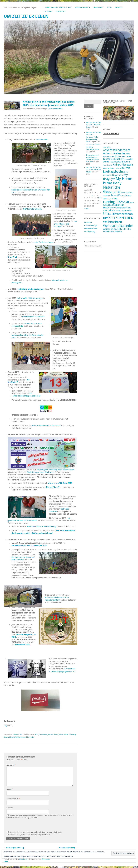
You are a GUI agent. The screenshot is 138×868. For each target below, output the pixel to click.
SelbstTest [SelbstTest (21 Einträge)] (108, 205)
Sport (109, 7)
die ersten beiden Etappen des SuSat (26, 395)
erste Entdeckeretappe (44, 242)
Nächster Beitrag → (68, 848)
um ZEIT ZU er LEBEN (26, 16)
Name (10, 789)
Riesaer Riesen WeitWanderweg (15, 737)
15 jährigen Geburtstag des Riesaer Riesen (55, 470)
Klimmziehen (63, 735)
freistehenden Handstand (33, 317)
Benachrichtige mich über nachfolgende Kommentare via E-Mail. (36, 832)
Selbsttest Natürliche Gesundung (42, 527)
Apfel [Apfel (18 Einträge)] (128, 154)
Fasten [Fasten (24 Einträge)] (107, 159)
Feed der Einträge (91, 226)
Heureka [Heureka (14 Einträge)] (127, 159)
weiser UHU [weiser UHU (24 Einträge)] (110, 229)
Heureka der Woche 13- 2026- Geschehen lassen (93, 147)
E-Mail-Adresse (13, 798)
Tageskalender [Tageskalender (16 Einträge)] (126, 211)
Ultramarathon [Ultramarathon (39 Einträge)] (122, 214)
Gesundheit (98, 7)
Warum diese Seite (83, 7)
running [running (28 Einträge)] (112, 198)
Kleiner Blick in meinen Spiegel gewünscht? (62, 670)
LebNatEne (60, 12)
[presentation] (24, 824)
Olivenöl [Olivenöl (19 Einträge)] (107, 195)
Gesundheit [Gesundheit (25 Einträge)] (117, 159)
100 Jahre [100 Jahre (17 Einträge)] (107, 147)
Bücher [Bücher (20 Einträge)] (118, 156)
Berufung (49, 12)
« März (87, 209)
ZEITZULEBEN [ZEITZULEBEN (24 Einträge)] (124, 229)
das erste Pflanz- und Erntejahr (65, 224)
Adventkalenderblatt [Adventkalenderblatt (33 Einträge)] (117, 150)
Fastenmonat (42, 140)
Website (10, 808)
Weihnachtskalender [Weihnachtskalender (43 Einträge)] (118, 226)
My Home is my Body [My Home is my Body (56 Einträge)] (118, 181)
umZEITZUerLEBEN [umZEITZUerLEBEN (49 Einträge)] (118, 218)
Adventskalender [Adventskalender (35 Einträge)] (114, 153)
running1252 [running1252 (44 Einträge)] (113, 202)
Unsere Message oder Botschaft (58, 7)
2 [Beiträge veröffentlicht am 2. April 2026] (92, 195)
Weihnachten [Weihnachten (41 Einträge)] (113, 222)
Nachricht (11, 765)
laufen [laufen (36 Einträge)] (126, 168)
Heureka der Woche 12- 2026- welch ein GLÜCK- (93, 170)
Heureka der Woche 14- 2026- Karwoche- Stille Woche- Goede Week (93, 137)
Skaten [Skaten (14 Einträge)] (118, 211)
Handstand (43, 735)
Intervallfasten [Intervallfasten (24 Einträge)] (122, 162)
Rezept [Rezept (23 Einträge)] (114, 195)
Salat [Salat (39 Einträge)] (126, 202)
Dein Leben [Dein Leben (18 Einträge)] (126, 156)
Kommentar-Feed (91, 229)
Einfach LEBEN (18, 735)
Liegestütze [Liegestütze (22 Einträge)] (118, 175)
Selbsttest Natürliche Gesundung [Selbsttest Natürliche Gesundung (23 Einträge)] (115, 206)
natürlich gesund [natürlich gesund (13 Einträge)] (128, 192)
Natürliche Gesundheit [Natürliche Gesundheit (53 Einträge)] (112, 189)
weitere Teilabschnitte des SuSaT (46, 426)
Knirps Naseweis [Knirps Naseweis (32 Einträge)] (123, 165)
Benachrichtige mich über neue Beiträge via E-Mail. (30, 835)
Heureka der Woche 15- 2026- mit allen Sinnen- (93, 125)
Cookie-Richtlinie (67, 856)
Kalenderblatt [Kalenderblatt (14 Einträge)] (108, 165)
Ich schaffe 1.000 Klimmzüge (30, 298)
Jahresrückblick (53, 735)
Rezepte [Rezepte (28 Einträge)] (123, 195)
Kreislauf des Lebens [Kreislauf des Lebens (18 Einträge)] (112, 168)
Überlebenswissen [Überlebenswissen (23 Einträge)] (112, 232)
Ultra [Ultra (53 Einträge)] (107, 214)
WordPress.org (90, 232)
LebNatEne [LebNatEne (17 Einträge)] (107, 175)
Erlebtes (119, 7)
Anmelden (88, 222)
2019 (37, 735)
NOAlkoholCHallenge (32, 209)
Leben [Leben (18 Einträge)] (125, 172)
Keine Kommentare (56, 109)
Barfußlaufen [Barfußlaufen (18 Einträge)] (109, 156)
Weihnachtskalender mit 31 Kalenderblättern (57, 599)
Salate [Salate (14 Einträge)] (132, 202)
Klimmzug (72, 735)
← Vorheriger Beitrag (14, 848)
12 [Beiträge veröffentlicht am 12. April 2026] (101, 198)
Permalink (31, 737)
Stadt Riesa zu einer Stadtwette (41, 472)
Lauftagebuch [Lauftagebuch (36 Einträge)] (112, 172)
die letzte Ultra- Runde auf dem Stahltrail (23, 559)
